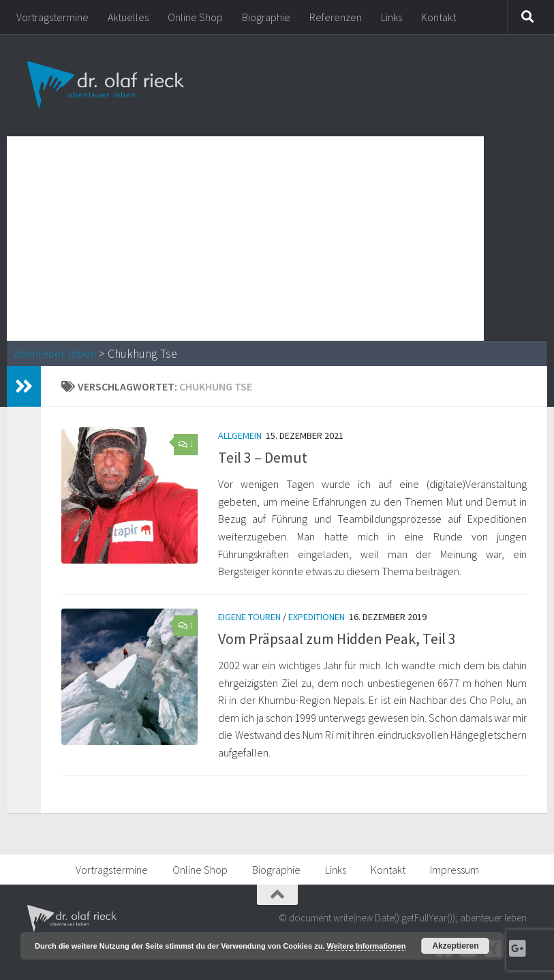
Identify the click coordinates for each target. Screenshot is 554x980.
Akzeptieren (455, 946)
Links (391, 17)
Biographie (266, 17)
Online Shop (195, 17)
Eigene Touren (249, 617)
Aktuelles (128, 17)
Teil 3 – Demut (263, 457)
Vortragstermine (52, 17)
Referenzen (336, 17)
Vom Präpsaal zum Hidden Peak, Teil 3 (337, 639)
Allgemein (240, 435)
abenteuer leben (55, 354)
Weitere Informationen (366, 946)
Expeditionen (317, 617)
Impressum (455, 870)
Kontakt (438, 17)
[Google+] (517, 949)
